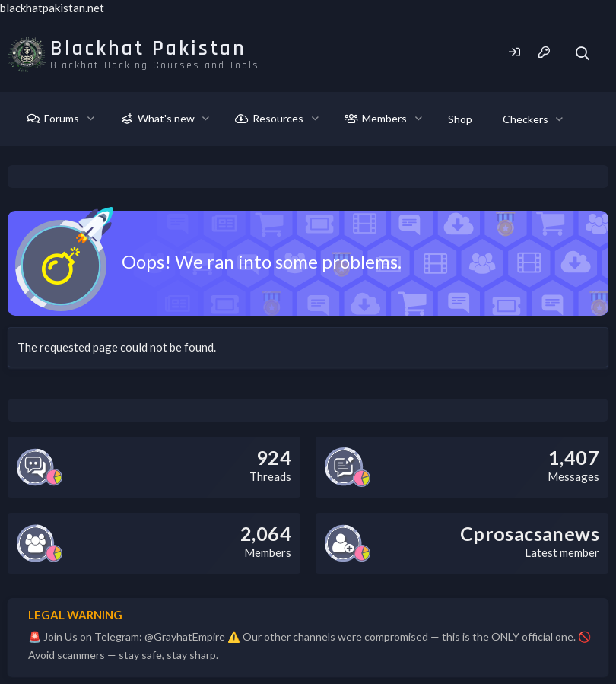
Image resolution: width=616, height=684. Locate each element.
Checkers (526, 119)
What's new (166, 118)
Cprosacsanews (530, 533)
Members (384, 118)
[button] (91, 119)
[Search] (583, 54)
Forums (62, 118)
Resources (278, 118)
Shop (460, 119)
